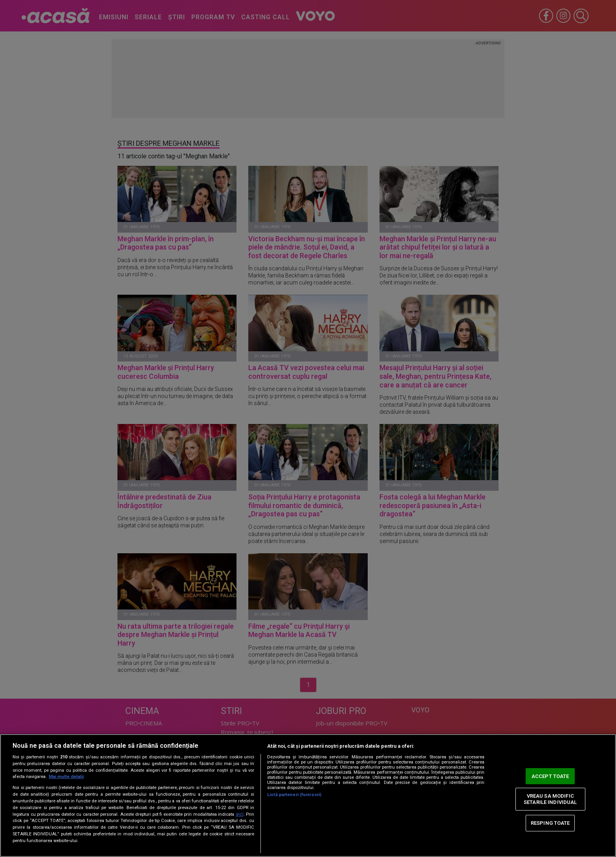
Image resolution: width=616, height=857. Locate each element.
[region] (308, 796)
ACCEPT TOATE (550, 776)
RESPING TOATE (550, 823)
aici (240, 814)
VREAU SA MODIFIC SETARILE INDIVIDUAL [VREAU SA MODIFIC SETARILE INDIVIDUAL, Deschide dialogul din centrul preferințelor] (550, 799)
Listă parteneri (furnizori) (294, 795)
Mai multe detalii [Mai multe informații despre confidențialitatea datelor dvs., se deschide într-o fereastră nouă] (66, 777)
